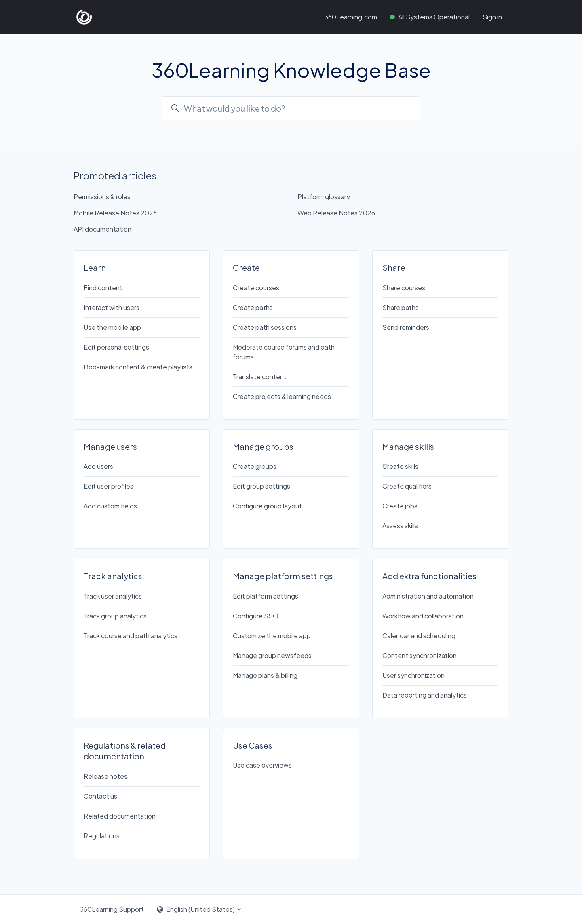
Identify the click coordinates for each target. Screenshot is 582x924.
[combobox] (291, 108)
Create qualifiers (407, 486)
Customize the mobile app (272, 636)
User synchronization (413, 675)
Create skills (400, 466)
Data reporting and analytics (425, 695)
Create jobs (400, 506)
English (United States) (200, 909)
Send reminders (406, 327)
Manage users (110, 446)
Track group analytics (115, 616)
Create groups (255, 466)
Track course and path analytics (131, 636)
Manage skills (408, 446)
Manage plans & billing (265, 675)
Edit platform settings (266, 596)
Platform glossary (324, 197)
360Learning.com (351, 17)
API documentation (102, 229)
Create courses (256, 288)
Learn (95, 267)
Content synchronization (420, 655)
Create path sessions (265, 327)
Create (246, 267)
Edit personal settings (116, 347)
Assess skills (400, 526)
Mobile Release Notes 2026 (115, 213)
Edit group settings (261, 486)
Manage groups (263, 446)
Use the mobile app (112, 327)
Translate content (260, 377)
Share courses (404, 288)
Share (394, 267)
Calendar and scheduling (419, 636)
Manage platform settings (283, 576)
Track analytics (113, 576)
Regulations (102, 836)
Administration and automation (428, 596)
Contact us (100, 796)
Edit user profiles (109, 486)
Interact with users (112, 307)
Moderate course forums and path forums (284, 352)
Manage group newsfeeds (272, 655)
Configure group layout (267, 506)
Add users (98, 466)
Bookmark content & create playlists (138, 367)
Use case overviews (262, 765)
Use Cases (253, 745)
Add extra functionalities (429, 576)
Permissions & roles (102, 197)
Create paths (253, 307)
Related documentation (120, 816)
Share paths (401, 307)
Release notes (105, 776)
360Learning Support (112, 909)
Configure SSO (256, 616)
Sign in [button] (492, 17)
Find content (103, 288)
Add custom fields (110, 506)
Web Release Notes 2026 (336, 213)
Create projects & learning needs (282, 396)
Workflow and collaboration (423, 616)
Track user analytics (113, 596)
